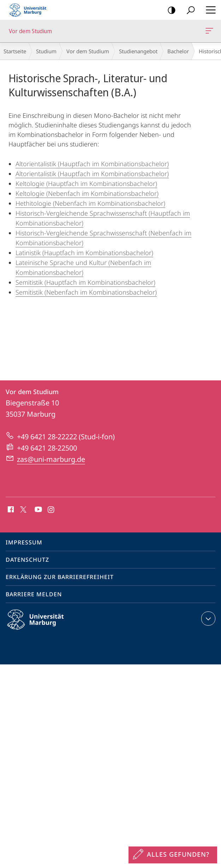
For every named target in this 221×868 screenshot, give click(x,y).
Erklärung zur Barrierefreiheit (60, 577)
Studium (46, 51)
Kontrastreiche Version (169, 10)
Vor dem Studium (209, 32)
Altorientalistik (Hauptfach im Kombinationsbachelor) (92, 164)
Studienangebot (138, 51)
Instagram (51, 510)
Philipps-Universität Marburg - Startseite (30, 10)
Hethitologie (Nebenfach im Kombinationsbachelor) (90, 203)
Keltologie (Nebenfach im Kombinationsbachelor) (87, 193)
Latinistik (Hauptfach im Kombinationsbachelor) (84, 253)
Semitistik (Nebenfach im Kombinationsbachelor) (86, 292)
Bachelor (178, 51)
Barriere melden (34, 594)
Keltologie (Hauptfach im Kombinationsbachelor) (86, 183)
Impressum (24, 542)
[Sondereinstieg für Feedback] (173, 855)
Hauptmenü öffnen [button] (209, 10)
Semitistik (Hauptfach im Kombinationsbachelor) (85, 282)
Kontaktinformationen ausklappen (207, 619)
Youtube (38, 510)
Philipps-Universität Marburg (42, 625)
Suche (188, 10)
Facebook (10, 510)
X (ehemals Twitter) (22, 509)
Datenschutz (27, 560)
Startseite (15, 51)
